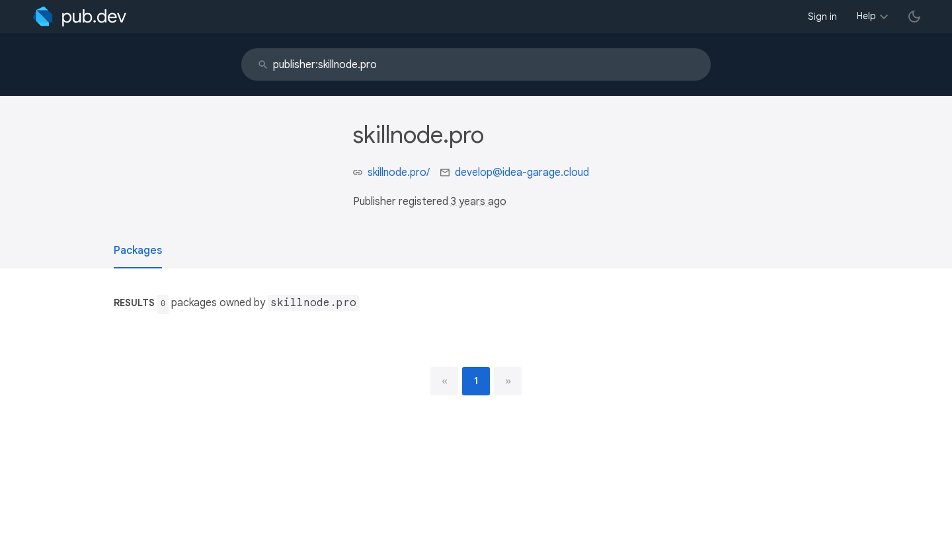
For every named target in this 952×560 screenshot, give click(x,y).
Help (866, 16)
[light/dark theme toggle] (914, 17)
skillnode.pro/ (399, 173)
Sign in (822, 17)
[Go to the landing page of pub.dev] (80, 17)
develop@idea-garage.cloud (522, 173)
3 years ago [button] (479, 202)
